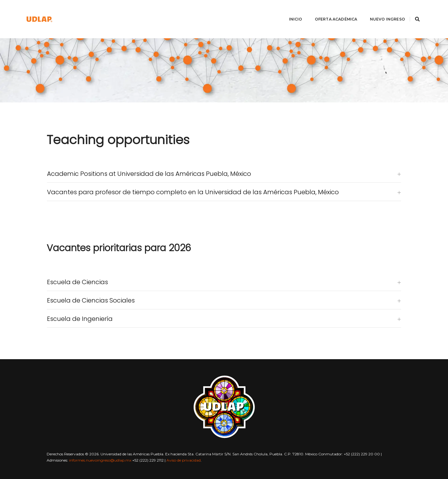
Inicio (293, 11)
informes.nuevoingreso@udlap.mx (100, 460)
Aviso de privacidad (184, 460)
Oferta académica (333, 11)
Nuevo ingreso (384, 11)
